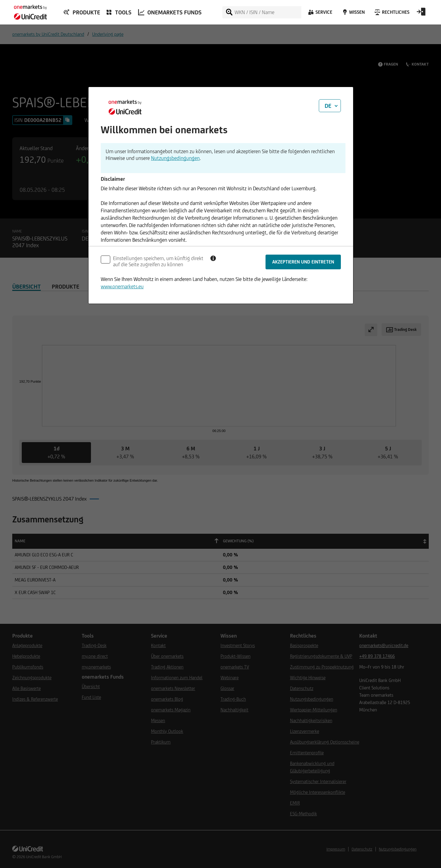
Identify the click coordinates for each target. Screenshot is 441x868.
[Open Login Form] (421, 14)
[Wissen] (353, 14)
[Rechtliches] (391, 14)
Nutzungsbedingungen (175, 158)
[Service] (320, 14)
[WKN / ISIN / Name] (268, 12)
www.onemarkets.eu (122, 286)
